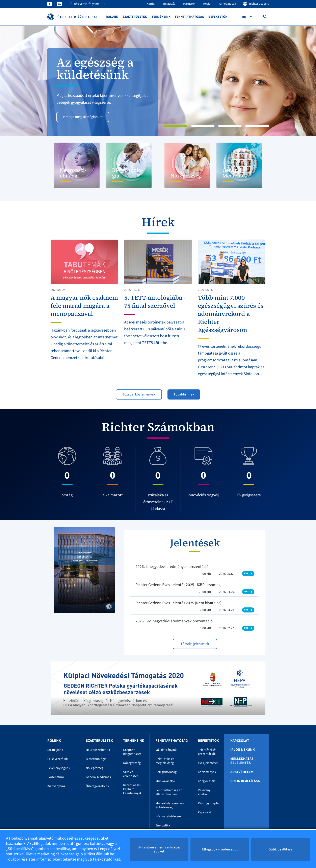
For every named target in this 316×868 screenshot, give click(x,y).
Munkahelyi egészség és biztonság (170, 805)
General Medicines (98, 777)
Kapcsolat (205, 812)
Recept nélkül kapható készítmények (132, 789)
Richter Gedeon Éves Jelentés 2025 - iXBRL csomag (178, 585)
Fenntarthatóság (189, 17)
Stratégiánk (55, 750)
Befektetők (218, 17)
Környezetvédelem (168, 816)
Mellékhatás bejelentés (242, 761)
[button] (24, 81)
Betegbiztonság (166, 772)
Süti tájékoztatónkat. (103, 859)
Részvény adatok (204, 792)
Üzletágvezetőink (97, 786)
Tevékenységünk (59, 768)
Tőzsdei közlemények (139, 394)
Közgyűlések (206, 781)
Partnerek (189, 4)
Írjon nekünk (243, 750)
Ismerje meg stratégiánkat (83, 117)
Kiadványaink (56, 786)
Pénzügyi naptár (209, 803)
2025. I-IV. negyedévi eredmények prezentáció (174, 621)
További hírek (184, 394)
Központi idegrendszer (132, 752)
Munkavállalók (165, 781)
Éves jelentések (208, 763)
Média (207, 4)
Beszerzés (169, 4)
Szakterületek (135, 17)
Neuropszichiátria (98, 750)
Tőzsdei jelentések (195, 644)
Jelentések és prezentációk (207, 752)
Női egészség (95, 768)
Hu (244, 17)
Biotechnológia (96, 759)
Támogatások (227, 4)
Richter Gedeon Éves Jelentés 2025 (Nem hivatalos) (178, 603)
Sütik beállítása (245, 781)
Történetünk (56, 777)
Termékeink (161, 17)
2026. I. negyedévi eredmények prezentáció (172, 567)
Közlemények (207, 772)
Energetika (163, 825)
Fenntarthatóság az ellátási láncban (169, 792)
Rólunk (112, 17)
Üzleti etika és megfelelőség (165, 761)
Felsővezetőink (58, 759)
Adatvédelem (242, 772)
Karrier (151, 4)
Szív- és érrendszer (131, 774)
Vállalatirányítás (166, 750)
